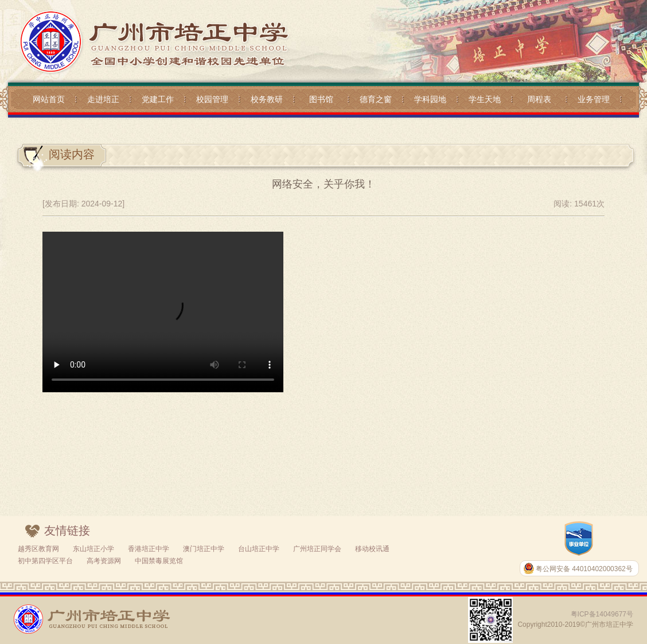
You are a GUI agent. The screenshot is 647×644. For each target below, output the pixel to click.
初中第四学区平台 (45, 561)
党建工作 (158, 99)
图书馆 (321, 99)
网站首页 (49, 99)
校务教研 (267, 99)
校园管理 (212, 99)
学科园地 (430, 99)
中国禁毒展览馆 (159, 561)
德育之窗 (376, 99)
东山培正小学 (93, 549)
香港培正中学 (149, 549)
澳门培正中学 (204, 549)
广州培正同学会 (317, 549)
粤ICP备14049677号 (602, 614)
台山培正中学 (259, 549)
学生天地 (485, 99)
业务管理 (594, 99)
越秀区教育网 (38, 549)
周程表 (539, 99)
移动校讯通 (372, 549)
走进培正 (103, 99)
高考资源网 (104, 561)
